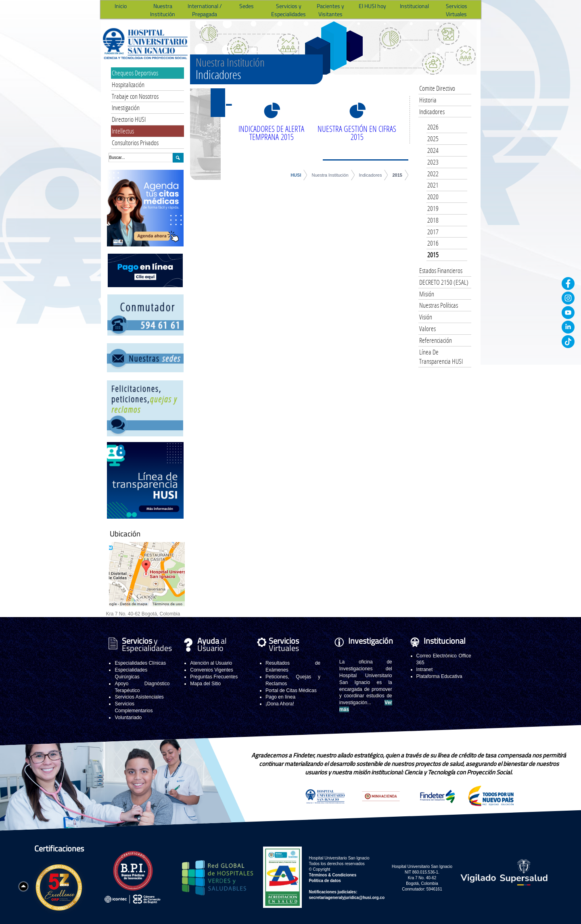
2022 (433, 174)
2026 (433, 127)
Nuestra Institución (330, 175)
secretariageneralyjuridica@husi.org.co (347, 898)
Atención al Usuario (211, 663)
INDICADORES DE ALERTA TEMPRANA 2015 (271, 133)
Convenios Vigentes (212, 670)
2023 (433, 162)
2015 (397, 175)
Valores (427, 329)
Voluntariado (128, 718)
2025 (433, 139)
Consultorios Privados (135, 143)
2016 (433, 243)
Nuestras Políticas (439, 305)
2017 (433, 232)
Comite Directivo (437, 88)
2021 (433, 185)
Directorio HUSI (129, 119)
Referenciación (436, 340)
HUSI (296, 175)
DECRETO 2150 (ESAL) (444, 282)
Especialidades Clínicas (140, 663)
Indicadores (371, 175)
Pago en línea (280, 697)
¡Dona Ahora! (280, 704)
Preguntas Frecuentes (214, 677)
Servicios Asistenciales (139, 697)
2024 (433, 150)
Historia (428, 100)
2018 (433, 220)
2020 (433, 197)
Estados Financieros (441, 270)
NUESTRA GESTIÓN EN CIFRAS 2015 (357, 133)
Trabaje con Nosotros (135, 96)
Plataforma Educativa (439, 676)
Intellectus (123, 131)
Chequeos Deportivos (135, 73)
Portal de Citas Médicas (291, 690)
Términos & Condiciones (332, 875)
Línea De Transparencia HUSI (441, 357)
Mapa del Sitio (205, 684)
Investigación (126, 107)
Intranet (425, 670)
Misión (427, 294)
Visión (426, 317)
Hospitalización (128, 84)
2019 (433, 208)
